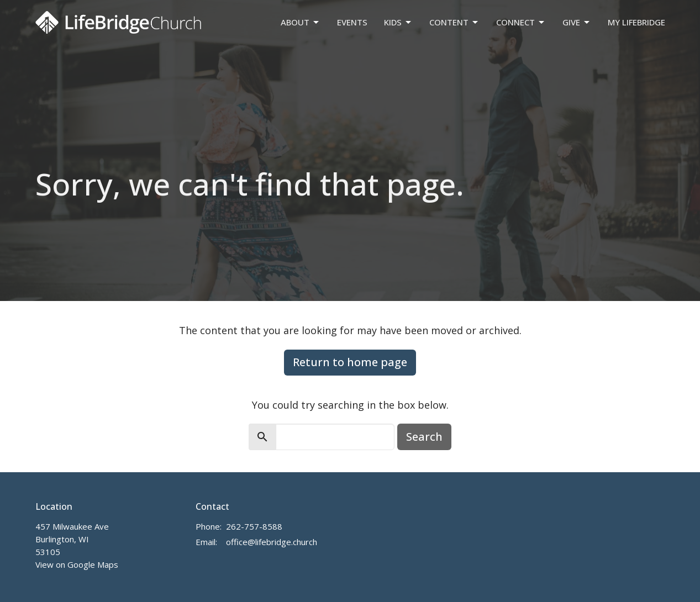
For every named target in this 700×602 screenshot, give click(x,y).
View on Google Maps (77, 564)
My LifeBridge (636, 22)
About (301, 22)
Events (352, 22)
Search (424, 437)
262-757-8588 (254, 526)
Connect (521, 22)
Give (577, 22)
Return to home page (350, 362)
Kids (398, 22)
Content (454, 22)
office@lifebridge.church (272, 542)
